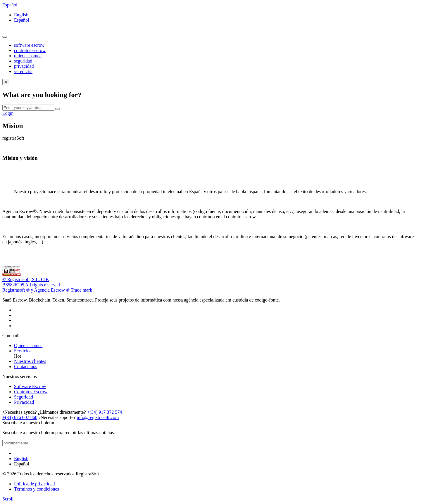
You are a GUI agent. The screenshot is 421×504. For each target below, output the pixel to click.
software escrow (29, 45)
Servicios (23, 351)
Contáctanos (26, 367)
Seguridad (24, 397)
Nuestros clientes (30, 361)
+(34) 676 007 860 (20, 417)
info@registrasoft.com (98, 417)
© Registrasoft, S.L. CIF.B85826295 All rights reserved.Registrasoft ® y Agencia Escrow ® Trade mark (47, 285)
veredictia (23, 71)
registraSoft (13, 138)
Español (10, 5)
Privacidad (24, 402)
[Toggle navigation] (5, 37)
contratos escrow (30, 50)
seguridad (23, 61)
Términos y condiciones (37, 489)
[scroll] (8, 499)
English (21, 15)
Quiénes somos (28, 345)
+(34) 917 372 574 (105, 412)
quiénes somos (28, 56)
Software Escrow (30, 386)
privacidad (24, 66)
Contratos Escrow (31, 392)
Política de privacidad (34, 484)
